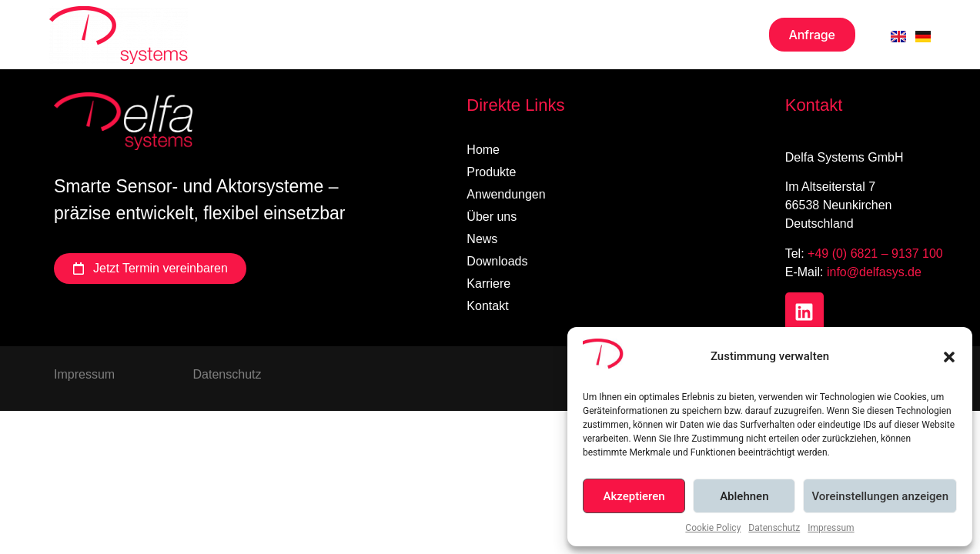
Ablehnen (744, 496)
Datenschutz (774, 528)
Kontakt (711, 35)
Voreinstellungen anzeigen (880, 496)
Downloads (530, 35)
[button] (949, 357)
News (442, 35)
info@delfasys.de (874, 272)
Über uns (359, 35)
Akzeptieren (634, 496)
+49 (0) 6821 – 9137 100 (875, 254)
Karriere (626, 35)
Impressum (831, 528)
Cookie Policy (713, 528)
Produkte (258, 35)
